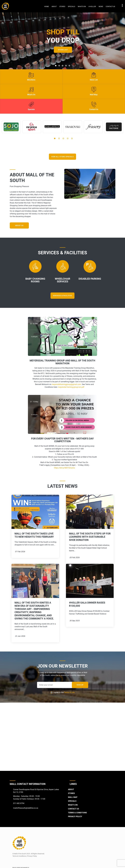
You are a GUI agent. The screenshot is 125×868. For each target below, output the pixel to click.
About (54, 6)
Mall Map (73, 797)
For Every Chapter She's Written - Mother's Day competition (62, 440)
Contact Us (110, 6)
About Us (20, 225)
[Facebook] (14, 861)
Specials (71, 6)
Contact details (121, 6)
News (101, 6)
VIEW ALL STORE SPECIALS (62, 157)
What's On (82, 6)
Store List (63, 50)
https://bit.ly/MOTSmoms (64, 468)
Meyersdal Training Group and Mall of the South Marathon (62, 362)
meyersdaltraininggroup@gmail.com (66, 384)
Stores (62, 6)
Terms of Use (69, 692)
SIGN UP (80, 685)
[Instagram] (19, 861)
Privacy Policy (75, 816)
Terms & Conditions (77, 813)
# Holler (92, 6)
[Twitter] (23, 861)
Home (47, 6)
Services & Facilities (62, 296)
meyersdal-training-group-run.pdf (71, 387)
